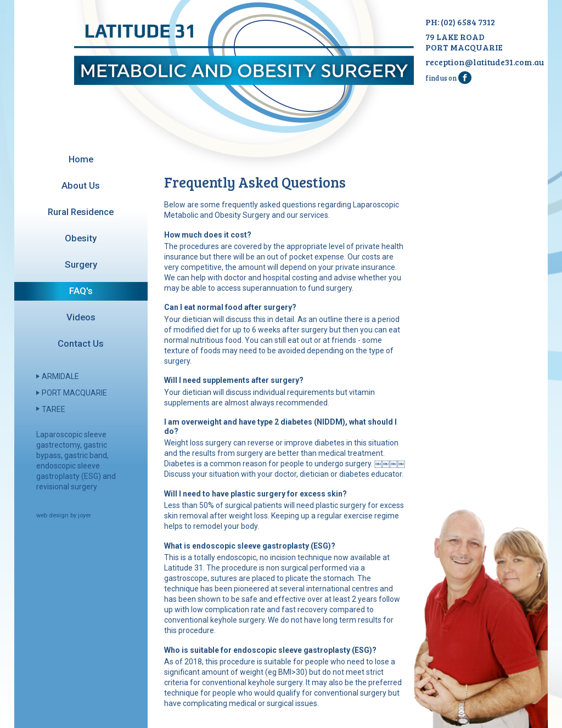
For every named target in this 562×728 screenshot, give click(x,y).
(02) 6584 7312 (468, 22)
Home (81, 159)
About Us (81, 185)
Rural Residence (81, 212)
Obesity (81, 238)
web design (52, 515)
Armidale (60, 376)
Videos (81, 317)
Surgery (81, 264)
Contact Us (81, 343)
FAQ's (81, 291)
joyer (85, 515)
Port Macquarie (74, 393)
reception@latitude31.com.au (485, 62)
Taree (54, 409)
